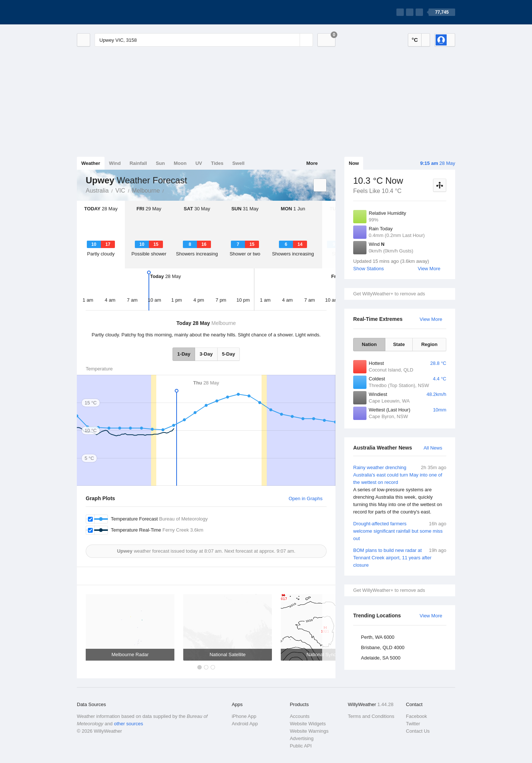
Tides (217, 163)
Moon (180, 163)
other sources (128, 724)
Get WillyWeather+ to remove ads (389, 294)
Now (354, 163)
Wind (115, 163)
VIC (120, 191)
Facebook (417, 716)
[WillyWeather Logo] (112, 12)
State (399, 344)
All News (433, 448)
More (312, 163)
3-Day (206, 354)
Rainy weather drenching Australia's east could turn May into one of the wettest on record (400, 490)
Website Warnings (309, 731)
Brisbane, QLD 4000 (383, 647)
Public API (301, 746)
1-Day (184, 354)
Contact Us (418, 731)
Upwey (168, 190)
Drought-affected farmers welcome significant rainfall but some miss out (400, 531)
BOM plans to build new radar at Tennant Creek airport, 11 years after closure (400, 557)
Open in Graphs (306, 499)
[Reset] (293, 40)
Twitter (413, 724)
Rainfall (138, 163)
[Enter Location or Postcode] (204, 40)
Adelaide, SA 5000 (381, 658)
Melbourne (146, 191)
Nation (369, 344)
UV (199, 163)
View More (429, 269)
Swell (238, 163)
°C (415, 40)
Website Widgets (308, 724)
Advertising (301, 738)
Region (429, 344)
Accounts (299, 716)
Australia (97, 191)
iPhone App (244, 716)
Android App (245, 724)
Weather (91, 163)
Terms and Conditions (371, 716)
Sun (161, 163)
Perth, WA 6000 (378, 637)
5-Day (229, 354)
